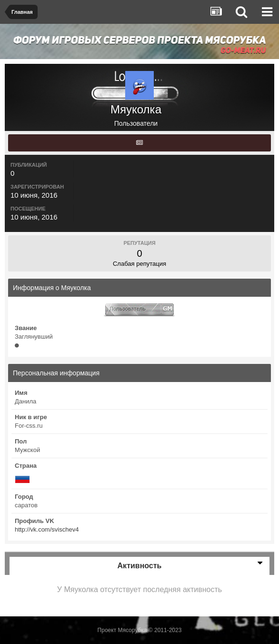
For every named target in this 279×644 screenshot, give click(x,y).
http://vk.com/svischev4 (47, 529)
